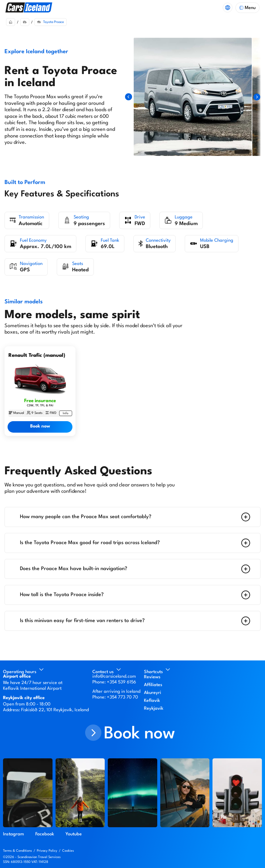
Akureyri (153, 693)
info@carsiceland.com (114, 677)
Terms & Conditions (18, 851)
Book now (40, 426)
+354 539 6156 (121, 682)
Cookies (68, 851)
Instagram (13, 834)
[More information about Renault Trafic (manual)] (66, 413)
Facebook (45, 834)
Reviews (152, 677)
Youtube (74, 834)
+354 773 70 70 (122, 697)
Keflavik (152, 701)
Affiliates (153, 685)
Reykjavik (154, 709)
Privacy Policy (47, 851)
